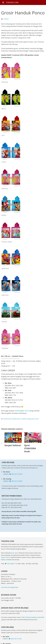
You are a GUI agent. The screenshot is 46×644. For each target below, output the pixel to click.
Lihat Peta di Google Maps (10, 587)
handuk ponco (16, 419)
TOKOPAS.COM (12, 2)
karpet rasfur (5, 557)
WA (7, 474)
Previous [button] (2, 443)
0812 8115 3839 (17, 481)
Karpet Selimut (13, 445)
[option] (13, 440)
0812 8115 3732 (17, 474)
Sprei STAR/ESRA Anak (30, 448)
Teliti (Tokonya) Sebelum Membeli (33, 617)
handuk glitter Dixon (22, 411)
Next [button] (44, 443)
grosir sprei (14, 553)
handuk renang (26, 419)
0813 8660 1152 (12, 564)
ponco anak (35, 419)
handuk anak (7, 419)
